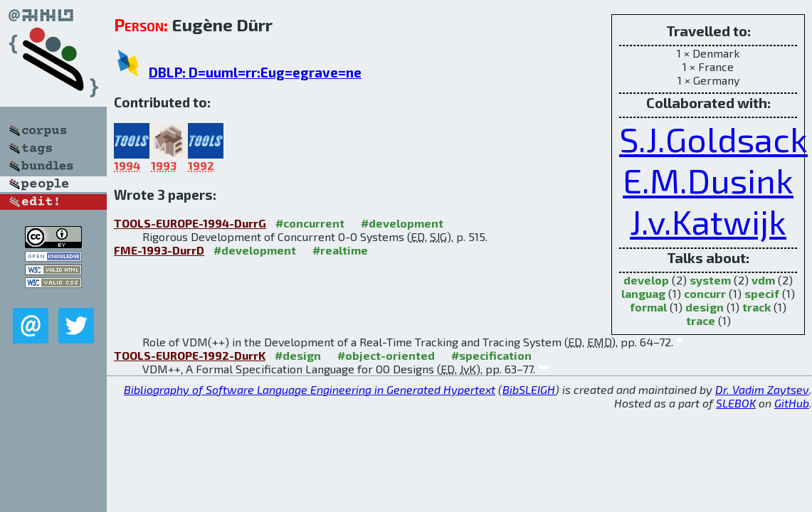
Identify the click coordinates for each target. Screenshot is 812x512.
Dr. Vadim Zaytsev (762, 389)
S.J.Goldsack (713, 139)
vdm (763, 280)
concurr (705, 293)
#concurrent (310, 223)
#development (402, 223)
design (705, 307)
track (756, 307)
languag (643, 293)
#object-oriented (386, 355)
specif (762, 293)
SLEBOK (736, 403)
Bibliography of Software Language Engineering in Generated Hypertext (310, 389)
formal (648, 307)
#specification (491, 355)
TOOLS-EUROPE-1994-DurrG (190, 223)
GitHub (792, 403)
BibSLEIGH (529, 389)
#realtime (340, 250)
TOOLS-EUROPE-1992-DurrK (190, 355)
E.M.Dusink (708, 180)
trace (701, 320)
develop (646, 280)
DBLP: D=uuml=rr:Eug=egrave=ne (255, 72)
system (710, 280)
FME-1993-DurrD (159, 250)
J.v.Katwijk (708, 221)
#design (298, 355)
